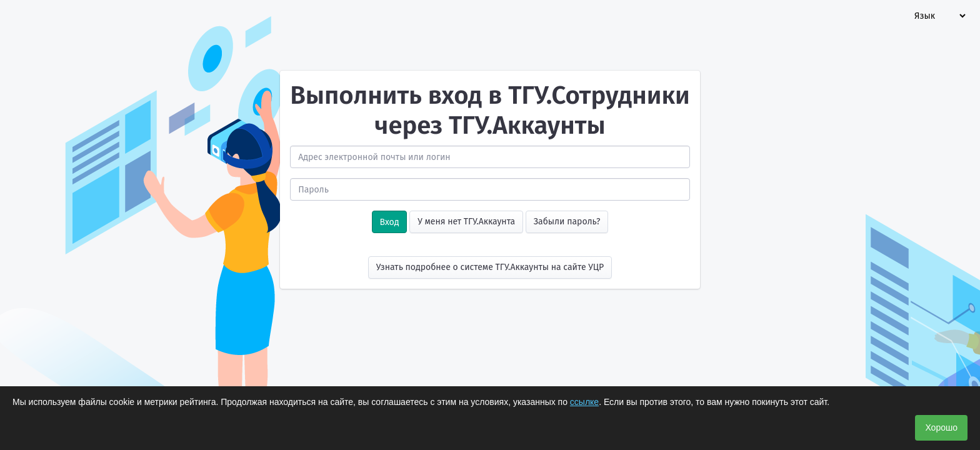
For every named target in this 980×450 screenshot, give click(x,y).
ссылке (584, 402)
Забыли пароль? (567, 222)
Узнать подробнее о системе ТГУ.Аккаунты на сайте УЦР (490, 267)
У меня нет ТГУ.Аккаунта (466, 222)
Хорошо (941, 427)
